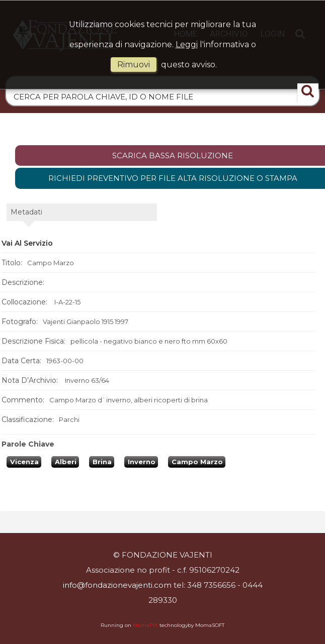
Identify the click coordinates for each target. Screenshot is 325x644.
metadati (26, 212)
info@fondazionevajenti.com (117, 585)
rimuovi (134, 65)
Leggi (187, 44)
